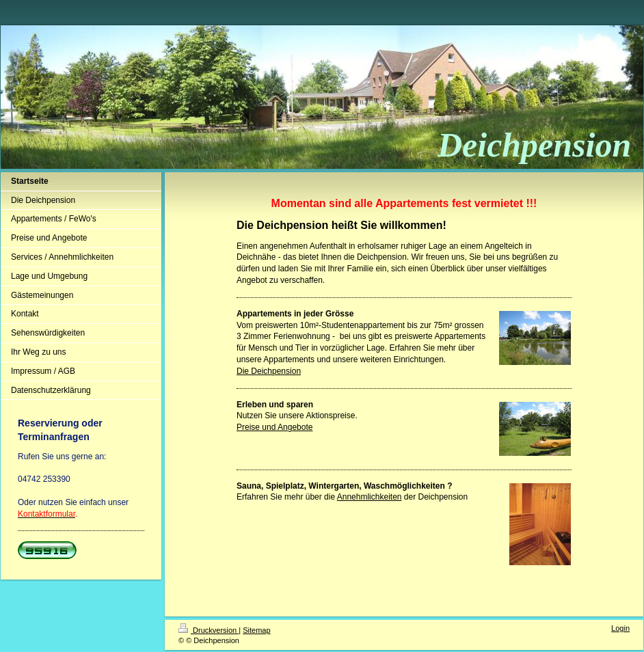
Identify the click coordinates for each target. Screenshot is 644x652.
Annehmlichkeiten (370, 497)
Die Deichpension (269, 371)
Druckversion (209, 630)
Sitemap (256, 630)
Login (620, 628)
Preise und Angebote (274, 427)
